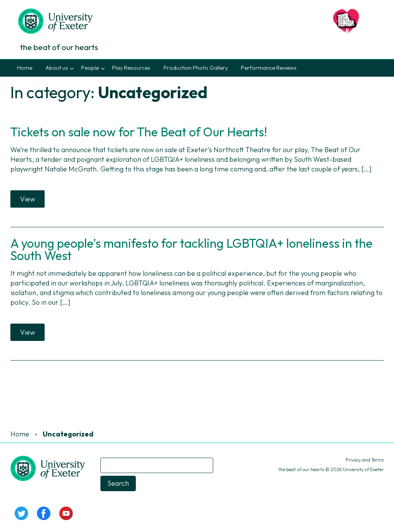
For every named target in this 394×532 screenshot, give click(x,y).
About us (57, 68)
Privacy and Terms (365, 460)
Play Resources (131, 68)
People (90, 68)
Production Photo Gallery (196, 68)
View (28, 199)
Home (25, 68)
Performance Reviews (269, 68)
